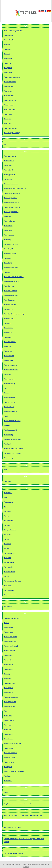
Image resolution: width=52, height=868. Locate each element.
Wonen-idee (9, 632)
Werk (6, 416)
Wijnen (7, 516)
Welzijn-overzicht (10, 402)
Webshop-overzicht (11, 244)
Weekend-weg (9, 379)
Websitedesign (10, 300)
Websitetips (8, 332)
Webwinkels (9, 360)
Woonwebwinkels (10, 753)
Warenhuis (8, 63)
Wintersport (8, 586)
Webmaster (8, 226)
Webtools (8, 346)
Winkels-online (10, 572)
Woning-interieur (10, 683)
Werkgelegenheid (11, 430)
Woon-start (8, 725)
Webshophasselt (10, 254)
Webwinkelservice (11, 365)
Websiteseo (9, 328)
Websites (8, 323)
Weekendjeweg (10, 384)
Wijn (6, 507)
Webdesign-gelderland (12, 193)
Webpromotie (9, 235)
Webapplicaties (10, 175)
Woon (6, 711)
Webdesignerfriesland (12, 207)
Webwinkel (8, 351)
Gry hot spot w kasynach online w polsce (19, 804)
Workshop (8, 776)
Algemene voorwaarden (40, 864)
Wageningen (9, 35)
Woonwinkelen (9, 757)
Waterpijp (8, 119)
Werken (7, 425)
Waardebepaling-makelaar (14, 31)
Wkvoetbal (8, 607)
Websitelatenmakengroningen (15, 314)
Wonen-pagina (9, 651)
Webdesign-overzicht (12, 202)
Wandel (7, 45)
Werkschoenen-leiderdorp (13, 449)
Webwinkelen (9, 356)
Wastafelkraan (9, 96)
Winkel (7, 548)
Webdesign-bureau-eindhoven (15, 189)
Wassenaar (8, 91)
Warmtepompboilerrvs (12, 77)
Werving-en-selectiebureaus (14, 453)
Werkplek (8, 444)
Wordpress (8, 767)
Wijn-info (7, 511)
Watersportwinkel (10, 128)
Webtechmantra (10, 342)
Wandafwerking (10, 40)
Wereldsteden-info (11, 411)
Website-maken (10, 286)
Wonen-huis (9, 627)
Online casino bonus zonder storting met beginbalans (23, 816)
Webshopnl (8, 258)
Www (6, 792)
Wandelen (8, 49)
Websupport (9, 337)
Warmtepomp (9, 72)
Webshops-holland (11, 267)
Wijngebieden (9, 521)
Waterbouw (8, 114)
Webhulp (7, 216)
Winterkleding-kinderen (13, 581)
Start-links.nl (16, 864)
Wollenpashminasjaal (12, 618)
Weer (6, 388)
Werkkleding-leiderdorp (13, 439)
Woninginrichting (10, 702)
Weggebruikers (10, 398)
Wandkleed (8, 58)
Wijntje (7, 539)
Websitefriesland (10, 305)
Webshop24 (9, 249)
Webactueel (9, 170)
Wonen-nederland (11, 641)
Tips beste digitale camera (14, 853)
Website (7, 272)
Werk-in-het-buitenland (12, 421)
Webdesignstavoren (11, 212)
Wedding (7, 374)
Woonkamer (9, 739)
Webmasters (9, 230)
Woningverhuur (10, 706)
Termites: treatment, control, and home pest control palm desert (24, 840)
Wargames (8, 68)
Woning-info (9, 678)
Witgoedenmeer (10, 595)
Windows (8, 544)
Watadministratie (10, 100)
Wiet (6, 497)
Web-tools (8, 165)
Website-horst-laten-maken (14, 277)
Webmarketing (9, 221)
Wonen (7, 623)
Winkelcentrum (10, 553)
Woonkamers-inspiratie (13, 744)
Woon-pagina (9, 720)
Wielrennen (8, 493)
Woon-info (8, 716)
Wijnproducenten (10, 530)
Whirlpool (8, 481)
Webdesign (8, 179)
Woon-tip (8, 730)
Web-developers (10, 156)
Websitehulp (9, 309)
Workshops (8, 781)
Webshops (8, 263)
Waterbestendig (10, 110)
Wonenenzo (9, 669)
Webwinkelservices (11, 370)
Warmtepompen (10, 82)
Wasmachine (9, 86)
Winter (7, 576)
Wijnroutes (8, 535)
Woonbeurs (8, 734)
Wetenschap (9, 458)
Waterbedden (9, 105)
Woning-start (9, 688)
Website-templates (11, 295)
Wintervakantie (10, 590)
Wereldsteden (9, 407)
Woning (7, 674)
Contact (26, 867)
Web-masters (9, 161)
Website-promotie (11, 291)
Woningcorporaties (11, 697)
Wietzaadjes (9, 502)
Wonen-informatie (11, 637)
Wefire (7, 393)
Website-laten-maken (12, 281)
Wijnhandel (8, 525)
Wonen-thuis (9, 655)
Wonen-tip (8, 660)
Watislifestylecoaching (12, 133)
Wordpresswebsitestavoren (14, 771)
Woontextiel (9, 748)
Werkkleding (9, 435)
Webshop (8, 240)
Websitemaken (10, 319)
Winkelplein (8, 567)
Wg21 (6, 470)
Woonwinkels (9, 762)
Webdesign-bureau (11, 184)
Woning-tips (9, 692)
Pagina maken (26, 864)
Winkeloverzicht (10, 562)
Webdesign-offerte (11, 198)
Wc (5, 144)
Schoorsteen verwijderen (13, 827)
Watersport (8, 124)
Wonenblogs (9, 665)
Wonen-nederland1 (11, 646)
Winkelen (8, 558)
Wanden (7, 54)
